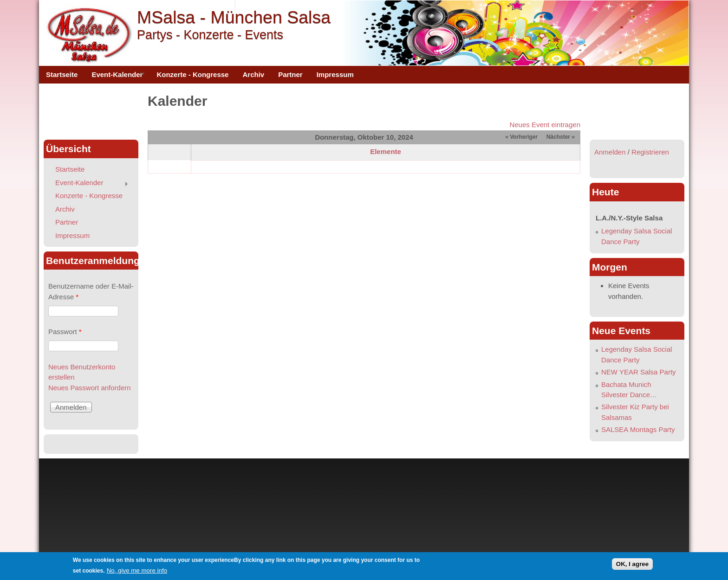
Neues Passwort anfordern (90, 388)
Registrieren (650, 152)
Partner (290, 74)
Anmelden (610, 152)
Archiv (253, 74)
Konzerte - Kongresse (192, 74)
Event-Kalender (114, 77)
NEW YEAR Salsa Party (639, 372)
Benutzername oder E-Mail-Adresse (91, 291)
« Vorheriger (521, 137)
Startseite (62, 74)
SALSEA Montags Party (638, 429)
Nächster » (561, 137)
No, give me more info (137, 570)
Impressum (335, 74)
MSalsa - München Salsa (234, 17)
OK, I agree (632, 564)
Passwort (65, 332)
